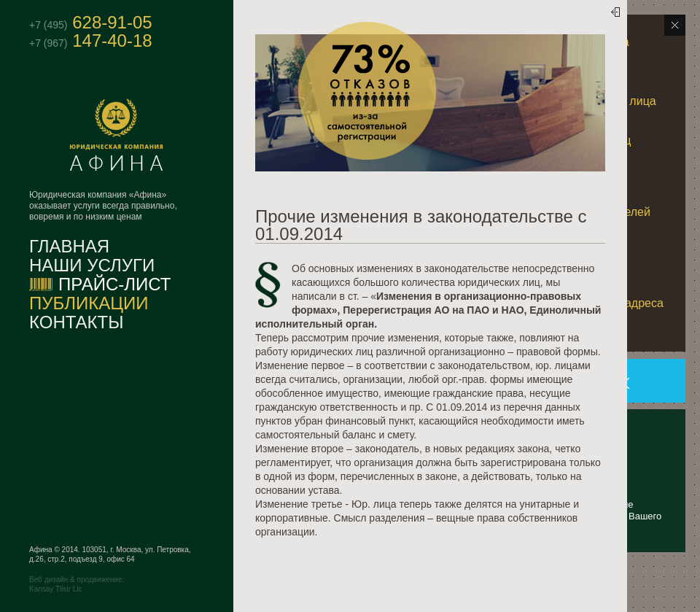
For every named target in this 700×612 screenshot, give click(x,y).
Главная (69, 247)
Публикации (89, 303)
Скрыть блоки (675, 25)
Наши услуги (92, 266)
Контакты (76, 322)
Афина (156, 135)
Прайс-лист (114, 284)
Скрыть (608, 19)
